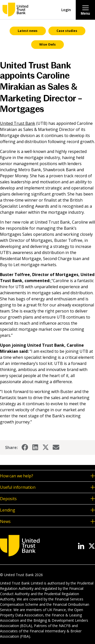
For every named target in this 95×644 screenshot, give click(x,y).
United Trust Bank (18, 123)
